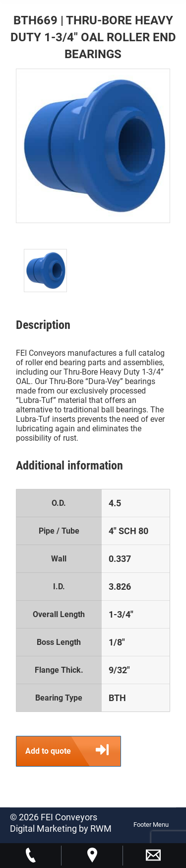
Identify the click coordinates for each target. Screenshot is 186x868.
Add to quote (73, 751)
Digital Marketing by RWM (61, 829)
